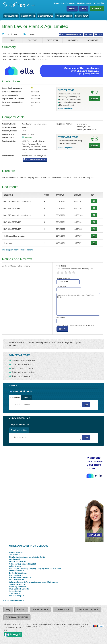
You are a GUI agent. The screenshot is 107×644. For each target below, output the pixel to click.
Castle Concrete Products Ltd (20, 578)
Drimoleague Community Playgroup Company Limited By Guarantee (35, 568)
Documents (93, 40)
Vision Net (35, 625)
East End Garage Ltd (17, 596)
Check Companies (28, 16)
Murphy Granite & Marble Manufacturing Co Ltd (27, 557)
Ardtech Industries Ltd (18, 562)
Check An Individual (19, 430)
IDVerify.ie (59, 624)
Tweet (90, 34)
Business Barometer (64, 16)
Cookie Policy (63, 610)
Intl (31, 391)
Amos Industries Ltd (17, 571)
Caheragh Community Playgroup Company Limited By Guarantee (34, 582)
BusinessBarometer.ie (47, 624)
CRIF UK (82, 625)
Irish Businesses (84, 3)
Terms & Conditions (17, 617)
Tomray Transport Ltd (18, 584)
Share (100, 34)
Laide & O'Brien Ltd (17, 580)
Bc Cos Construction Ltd (18, 573)
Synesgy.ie (76, 624)
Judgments (73, 40)
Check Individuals (45, 16)
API (65, 624)
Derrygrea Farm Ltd (17, 575)
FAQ (8, 610)
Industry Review (81, 16)
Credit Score (52, 40)
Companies (15, 397)
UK (24, 391)
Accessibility (99, 3)
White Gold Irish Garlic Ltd (19, 589)
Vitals (12, 40)
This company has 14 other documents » (18, 250)
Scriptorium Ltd (15, 591)
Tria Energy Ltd (15, 555)
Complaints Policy (88, 610)
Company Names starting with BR (14, 600)
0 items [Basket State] (97, 8)
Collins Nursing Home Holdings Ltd (22, 564)
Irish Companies (68, 3)
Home (57, 3)
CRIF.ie (69, 624)
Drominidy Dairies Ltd (17, 587)
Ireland (16, 391)
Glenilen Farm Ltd (16, 553)
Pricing (21, 610)
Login (72, 9)
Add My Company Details (72, 34)
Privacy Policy (40, 610)
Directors (32, 40)
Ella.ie (87, 624)
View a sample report (67, 108)
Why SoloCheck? (11, 16)
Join (84, 9)
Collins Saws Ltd (15, 566)
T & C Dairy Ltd (15, 593)
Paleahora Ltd (14, 559)
